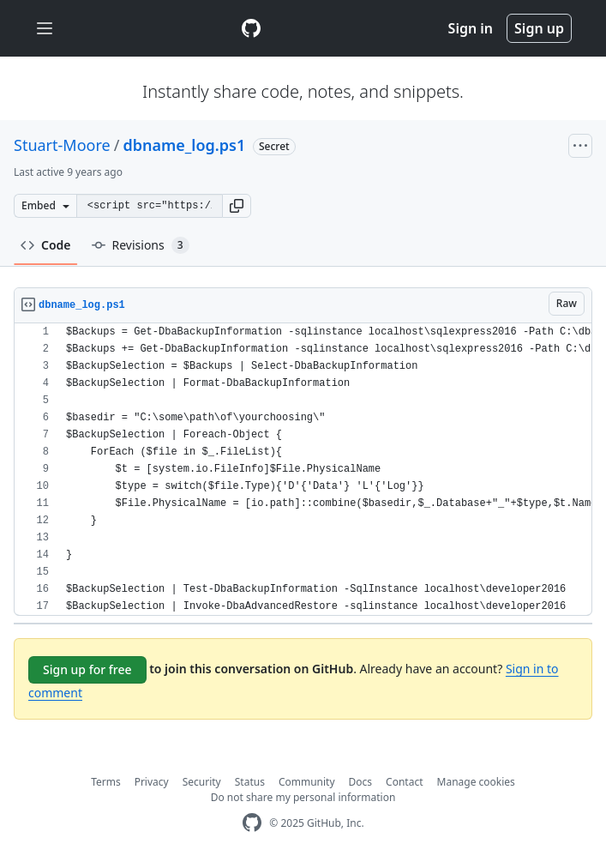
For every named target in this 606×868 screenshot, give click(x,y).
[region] (303, 470)
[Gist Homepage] (251, 28)
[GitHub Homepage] (252, 823)
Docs (361, 782)
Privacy (152, 782)
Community (307, 782)
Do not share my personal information (303, 797)
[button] (237, 206)
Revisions (141, 245)
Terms (106, 782)
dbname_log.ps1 (184, 145)
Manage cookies (476, 782)
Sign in (471, 28)
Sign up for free (87, 669)
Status (250, 782)
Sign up (539, 28)
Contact (404, 782)
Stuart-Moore (62, 145)
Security (202, 782)
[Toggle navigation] (45, 29)
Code (46, 245)
